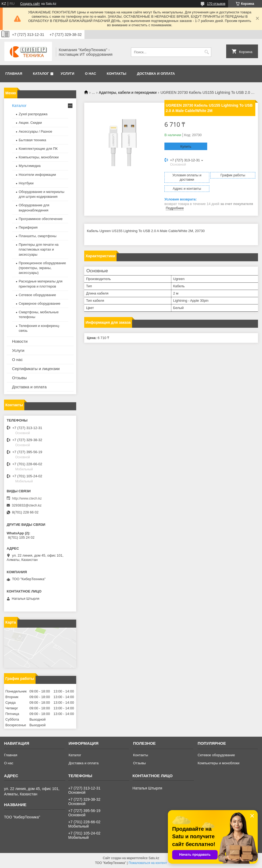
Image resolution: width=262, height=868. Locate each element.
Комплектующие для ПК (38, 149)
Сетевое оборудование (37, 295)
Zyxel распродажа (33, 114)
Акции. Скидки (30, 123)
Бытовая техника (32, 140)
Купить (186, 146)
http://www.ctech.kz (27, 498)
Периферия (28, 227)
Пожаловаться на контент (148, 863)
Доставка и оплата (156, 74)
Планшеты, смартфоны (38, 236)
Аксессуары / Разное (35, 131)
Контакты (116, 74)
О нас (91, 74)
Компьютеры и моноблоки (218, 763)
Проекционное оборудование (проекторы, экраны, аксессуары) (42, 268)
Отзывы (19, 378)
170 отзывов (216, 4)
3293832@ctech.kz (27, 505)
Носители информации (37, 175)
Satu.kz (154, 858)
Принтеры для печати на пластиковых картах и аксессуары (39, 249)
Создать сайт (30, 4)
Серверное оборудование (40, 303)
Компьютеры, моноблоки (39, 157)
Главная (14, 74)
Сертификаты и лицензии (36, 369)
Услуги (68, 74)
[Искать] (207, 52)
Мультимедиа (30, 166)
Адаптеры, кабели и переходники (128, 92)
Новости (20, 341)
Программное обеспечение (41, 219)
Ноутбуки (26, 183)
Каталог (41, 74)
